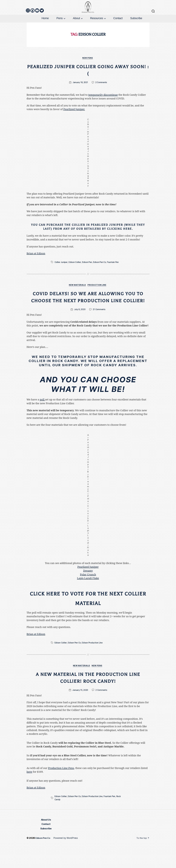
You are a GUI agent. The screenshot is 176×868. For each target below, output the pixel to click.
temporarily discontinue (103, 109)
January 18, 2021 (80, 97)
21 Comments (99, 331)
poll (42, 421)
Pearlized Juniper (88, 589)
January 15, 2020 (80, 713)
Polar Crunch (88, 596)
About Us (46, 842)
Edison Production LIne (94, 665)
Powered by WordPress (66, 861)
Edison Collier (76, 277)
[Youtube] (37, 25)
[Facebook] (33, 25)
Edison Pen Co (101, 277)
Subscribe (136, 32)
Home (45, 32)
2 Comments (102, 97)
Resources (97, 32)
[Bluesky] (42, 25)
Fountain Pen (115, 277)
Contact (118, 32)
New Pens (88, 72)
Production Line (98, 300)
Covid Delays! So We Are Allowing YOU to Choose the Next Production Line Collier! (88, 315)
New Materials (77, 300)
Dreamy (88, 592)
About (76, 32)
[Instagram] (28, 25)
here (29, 795)
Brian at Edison (36, 268)
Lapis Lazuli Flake (88, 600)
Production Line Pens (61, 791)
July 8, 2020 (80, 331)
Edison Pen (88, 277)
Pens (60, 32)
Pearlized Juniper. (74, 124)
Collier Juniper (61, 277)
